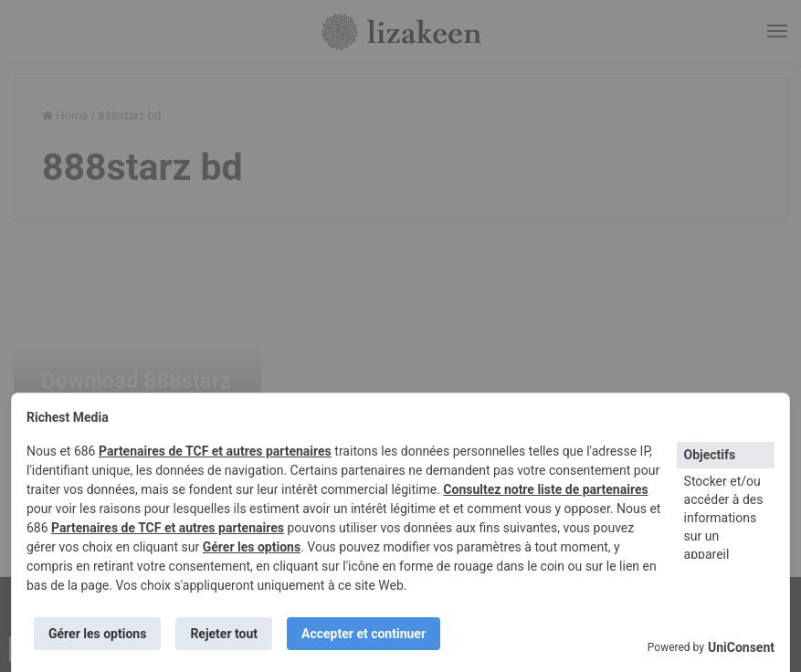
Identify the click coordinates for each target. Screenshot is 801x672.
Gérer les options (252, 547)
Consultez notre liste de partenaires (545, 489)
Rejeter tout (224, 634)
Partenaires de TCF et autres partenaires (215, 451)
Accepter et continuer (364, 634)
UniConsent (741, 647)
